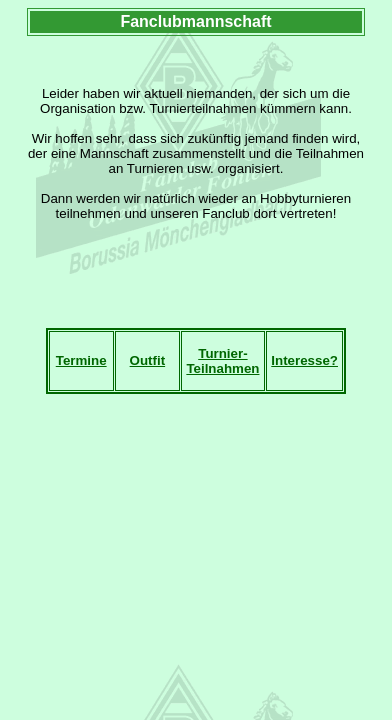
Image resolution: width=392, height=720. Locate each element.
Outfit (148, 360)
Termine (81, 360)
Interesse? (304, 360)
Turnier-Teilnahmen (222, 361)
